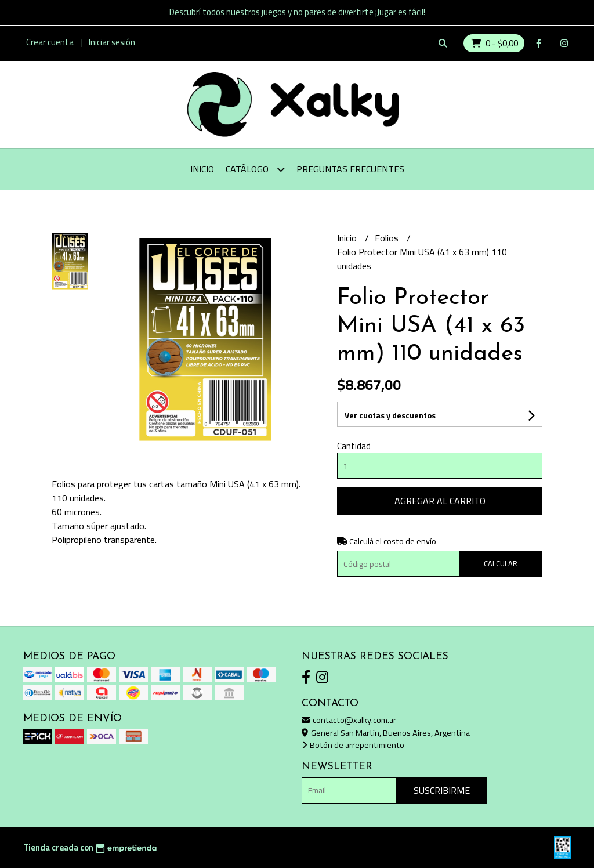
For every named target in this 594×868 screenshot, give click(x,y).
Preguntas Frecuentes (350, 169)
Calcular (501, 563)
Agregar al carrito (440, 501)
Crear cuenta (50, 42)
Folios (388, 238)
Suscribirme (442, 790)
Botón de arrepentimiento (353, 745)
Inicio (202, 169)
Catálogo (255, 169)
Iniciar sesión (112, 42)
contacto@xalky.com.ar (349, 720)
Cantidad (354, 446)
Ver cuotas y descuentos (390, 415)
